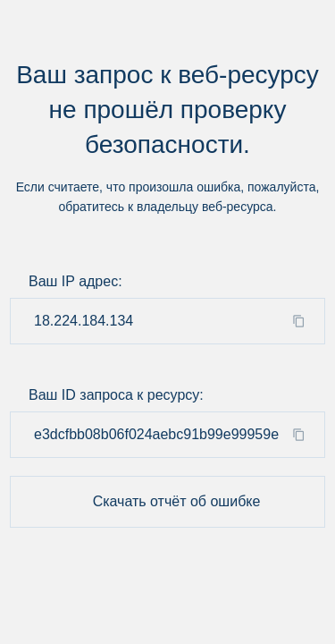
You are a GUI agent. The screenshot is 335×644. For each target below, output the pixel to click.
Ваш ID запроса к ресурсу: (116, 395)
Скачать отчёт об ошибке (177, 501)
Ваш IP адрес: (75, 281)
